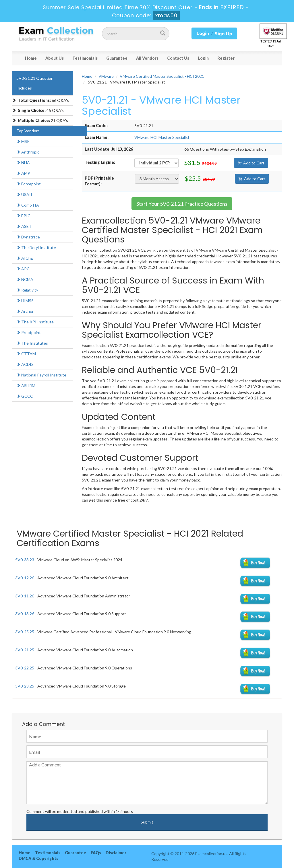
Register (226, 58)
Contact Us (178, 58)
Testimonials (85, 58)
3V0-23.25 (25, 686)
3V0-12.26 (25, 578)
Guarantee (117, 58)
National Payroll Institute (41, 375)
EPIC (23, 216)
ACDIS (25, 364)
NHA (23, 163)
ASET (24, 226)
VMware (106, 76)
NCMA (25, 279)
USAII (24, 194)
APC (23, 269)
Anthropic (28, 152)
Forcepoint (29, 184)
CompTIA (28, 205)
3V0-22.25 (25, 668)
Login (203, 58)
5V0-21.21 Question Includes (35, 83)
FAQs (96, 853)
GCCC (25, 396)
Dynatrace (28, 237)
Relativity (27, 290)
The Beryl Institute (36, 247)
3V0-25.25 (25, 632)
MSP (23, 141)
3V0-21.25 (25, 650)
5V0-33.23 (25, 560)
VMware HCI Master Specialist (162, 137)
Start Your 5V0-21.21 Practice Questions (182, 204)
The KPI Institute (35, 322)
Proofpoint (29, 332)
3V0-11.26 (25, 596)
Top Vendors (28, 131)
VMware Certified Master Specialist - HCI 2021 (162, 76)
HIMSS (25, 301)
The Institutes (32, 343)
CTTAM (26, 354)
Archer (25, 311)
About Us (55, 58)
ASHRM (26, 386)
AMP (23, 173)
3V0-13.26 (25, 614)
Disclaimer (116, 853)
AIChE (25, 258)
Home (31, 58)
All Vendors (147, 58)
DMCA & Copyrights (38, 858)
